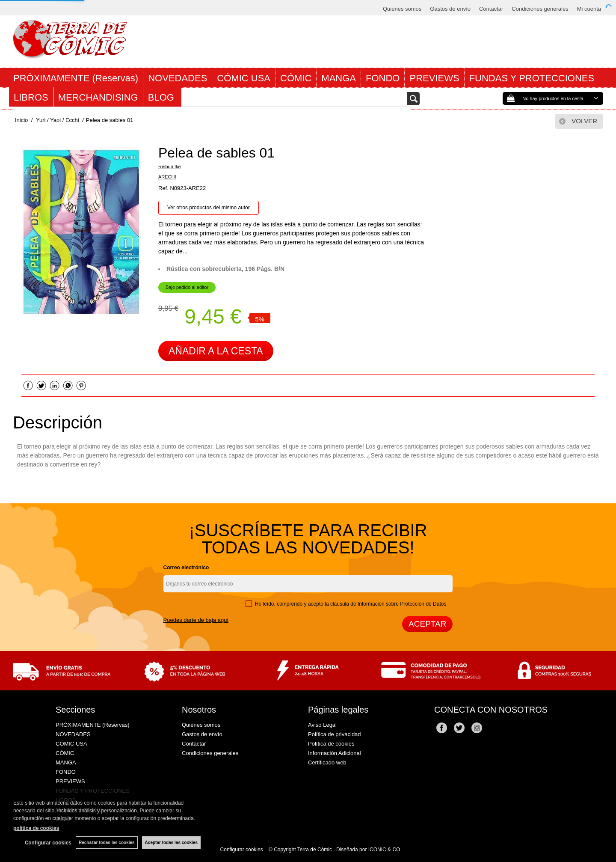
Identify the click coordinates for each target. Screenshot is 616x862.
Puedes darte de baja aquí (196, 620)
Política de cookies (331, 744)
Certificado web (327, 762)
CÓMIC (296, 78)
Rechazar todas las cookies (107, 843)
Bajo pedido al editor (187, 287)
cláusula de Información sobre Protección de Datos (388, 604)
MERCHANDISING (98, 97)
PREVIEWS (434, 78)
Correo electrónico (186, 568)
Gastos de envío (450, 9)
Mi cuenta (589, 9)
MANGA (339, 78)
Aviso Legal (322, 725)
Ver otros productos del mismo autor (209, 208)
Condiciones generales (540, 9)
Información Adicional (335, 753)
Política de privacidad (335, 734)
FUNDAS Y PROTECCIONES (532, 78)
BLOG (162, 97)
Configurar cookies (242, 850)
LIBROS (31, 97)
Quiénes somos (402, 9)
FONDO (383, 78)
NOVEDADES (178, 78)
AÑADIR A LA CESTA (216, 351)
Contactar (491, 9)
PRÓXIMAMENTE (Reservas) (76, 78)
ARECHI (167, 177)
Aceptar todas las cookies (171, 843)
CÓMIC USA (244, 78)
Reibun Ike (170, 166)
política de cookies (36, 828)
